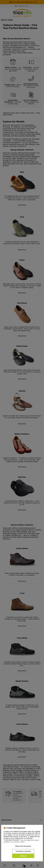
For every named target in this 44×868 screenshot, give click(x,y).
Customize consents (23, 851)
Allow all (23, 856)
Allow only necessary (23, 846)
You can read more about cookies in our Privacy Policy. (21, 841)
